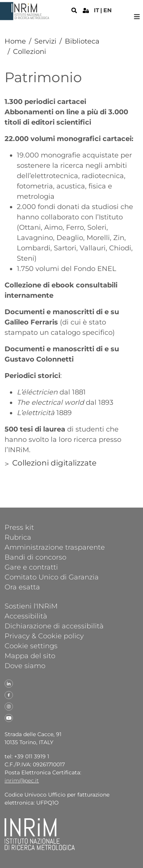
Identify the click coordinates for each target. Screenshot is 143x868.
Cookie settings (31, 646)
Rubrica (18, 537)
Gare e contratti (31, 567)
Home (15, 41)
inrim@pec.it (22, 780)
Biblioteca (82, 41)
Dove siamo (25, 665)
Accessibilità (26, 616)
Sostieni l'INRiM (31, 606)
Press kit (19, 527)
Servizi (45, 41)
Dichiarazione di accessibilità (54, 626)
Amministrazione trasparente (55, 547)
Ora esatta (22, 587)
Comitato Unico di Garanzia (52, 577)
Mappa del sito (30, 655)
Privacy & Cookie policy (44, 636)
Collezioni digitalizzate (54, 463)
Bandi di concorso (35, 557)
